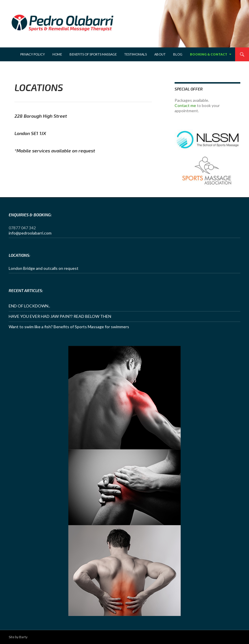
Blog (178, 54)
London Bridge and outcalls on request (44, 268)
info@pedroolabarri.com (30, 233)
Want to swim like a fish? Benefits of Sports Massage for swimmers (69, 327)
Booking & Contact (209, 54)
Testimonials (136, 54)
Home (57, 54)
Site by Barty (18, 637)
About (160, 54)
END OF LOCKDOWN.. (29, 306)
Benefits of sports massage (93, 54)
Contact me (185, 105)
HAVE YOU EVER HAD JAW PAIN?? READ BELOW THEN (60, 316)
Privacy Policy (33, 54)
